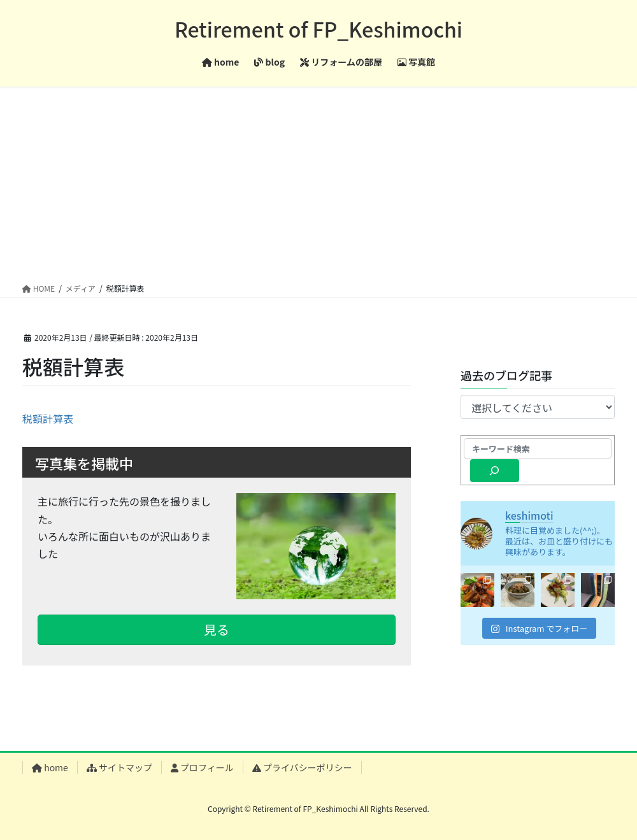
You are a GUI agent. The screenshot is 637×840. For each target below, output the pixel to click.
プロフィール (202, 767)
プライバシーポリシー (302, 767)
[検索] (495, 471)
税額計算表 (48, 418)
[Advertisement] (318, 182)
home (50, 767)
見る (217, 630)
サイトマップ (119, 767)
